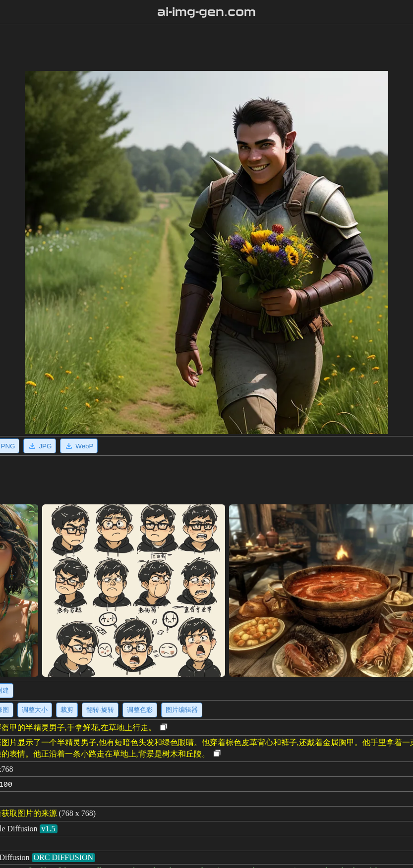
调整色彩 (140, 710)
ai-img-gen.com (206, 12)
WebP (79, 446)
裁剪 (67, 710)
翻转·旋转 (100, 710)
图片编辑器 (182, 710)
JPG (40, 446)
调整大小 (35, 710)
